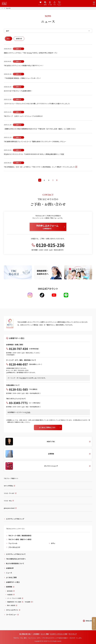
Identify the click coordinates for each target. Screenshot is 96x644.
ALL (8, 39)
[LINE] (66, 295)
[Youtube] (54, 295)
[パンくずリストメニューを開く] (2, 8)
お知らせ (19, 39)
